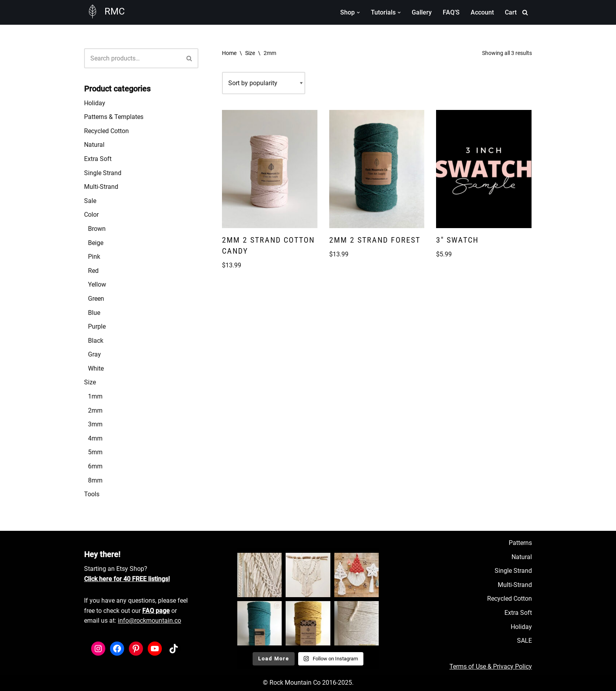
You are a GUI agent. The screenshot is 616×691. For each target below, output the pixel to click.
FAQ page (156, 611)
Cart (511, 12)
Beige (96, 243)
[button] (358, 13)
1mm (95, 396)
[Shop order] (264, 83)
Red (93, 271)
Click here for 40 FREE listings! (127, 579)
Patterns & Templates (114, 117)
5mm (95, 452)
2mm (95, 410)
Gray (94, 354)
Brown (97, 229)
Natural (94, 145)
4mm (95, 438)
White (96, 368)
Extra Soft (98, 159)
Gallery (422, 12)
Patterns (520, 543)
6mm (95, 466)
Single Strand (103, 173)
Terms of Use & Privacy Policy (491, 666)
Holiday (95, 103)
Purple (97, 326)
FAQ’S (451, 12)
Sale (90, 201)
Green (96, 299)
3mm (95, 424)
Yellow (97, 284)
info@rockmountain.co (149, 621)
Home (229, 53)
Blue (94, 313)
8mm (95, 480)
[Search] (525, 12)
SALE (524, 641)
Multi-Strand (101, 187)
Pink (94, 257)
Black (96, 341)
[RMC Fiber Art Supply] (104, 11)
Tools (92, 494)
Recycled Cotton (106, 131)
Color (91, 215)
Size (90, 382)
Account (482, 12)
